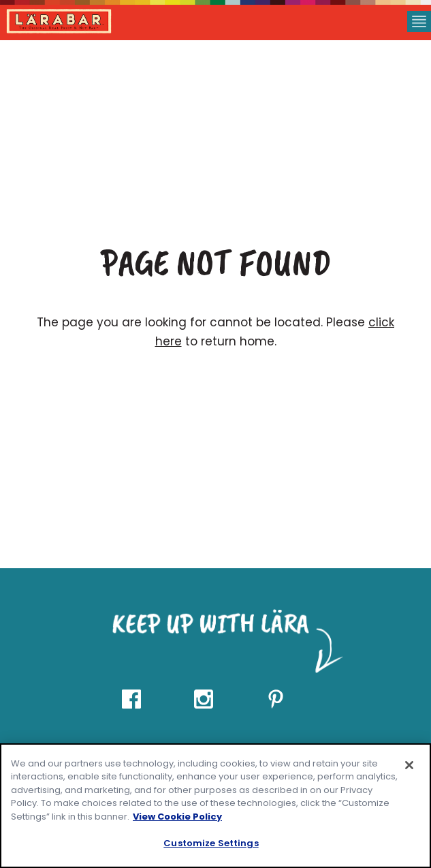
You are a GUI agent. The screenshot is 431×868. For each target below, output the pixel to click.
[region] (215, 806)
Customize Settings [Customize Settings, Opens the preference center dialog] (211, 843)
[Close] (409, 765)
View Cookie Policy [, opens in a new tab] (177, 817)
